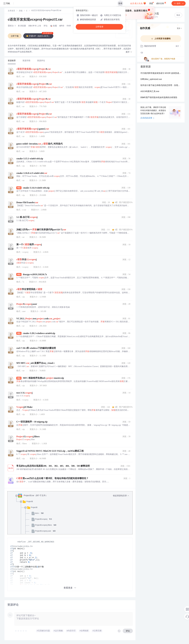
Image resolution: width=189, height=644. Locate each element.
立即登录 (99, 27)
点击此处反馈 (147, 118)
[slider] (21, 631)
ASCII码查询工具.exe (150, 92)
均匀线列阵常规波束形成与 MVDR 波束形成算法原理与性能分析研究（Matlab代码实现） (161, 73)
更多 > (179, 29)
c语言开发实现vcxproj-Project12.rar (35, 20)
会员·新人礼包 (138, 3)
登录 (120, 3)
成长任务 (161, 3)
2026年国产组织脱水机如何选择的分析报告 (159, 98)
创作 (179, 3)
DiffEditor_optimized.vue (151, 79)
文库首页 (11, 11)
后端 (21, 11)
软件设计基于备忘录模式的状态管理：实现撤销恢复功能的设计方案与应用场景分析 (161, 86)
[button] (129, 52)
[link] (11, 11)
